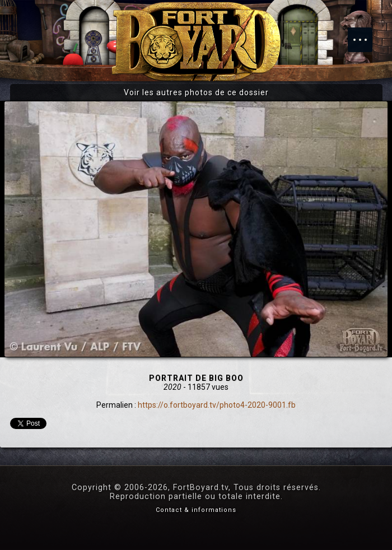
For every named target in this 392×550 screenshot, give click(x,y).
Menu (366, 34)
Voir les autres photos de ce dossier (196, 92)
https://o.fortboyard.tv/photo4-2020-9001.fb (217, 405)
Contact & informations (196, 510)
